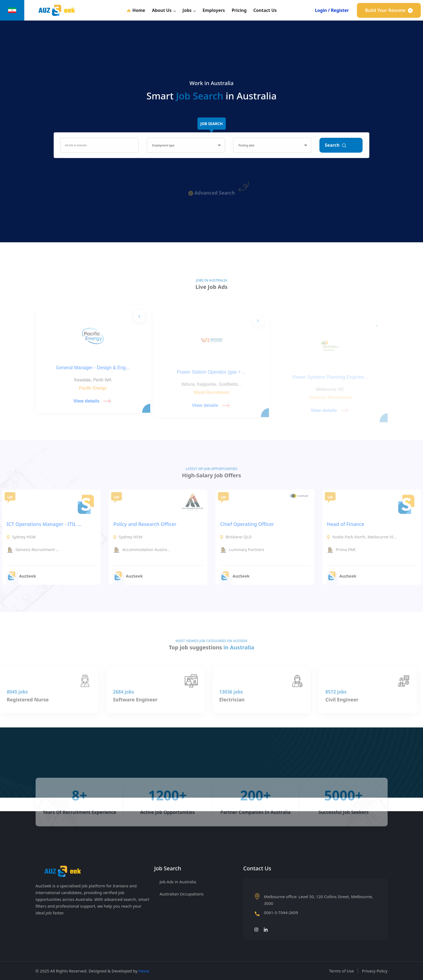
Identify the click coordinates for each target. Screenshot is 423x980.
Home (136, 10)
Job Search (212, 127)
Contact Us (265, 10)
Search (335, 149)
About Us (162, 10)
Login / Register (332, 10)
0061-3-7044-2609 (281, 913)
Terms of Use (342, 971)
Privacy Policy (375, 971)
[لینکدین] (266, 929)
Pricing (239, 10)
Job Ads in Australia (178, 882)
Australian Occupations (182, 894)
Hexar (144, 971)
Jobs (187, 10)
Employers (214, 10)
